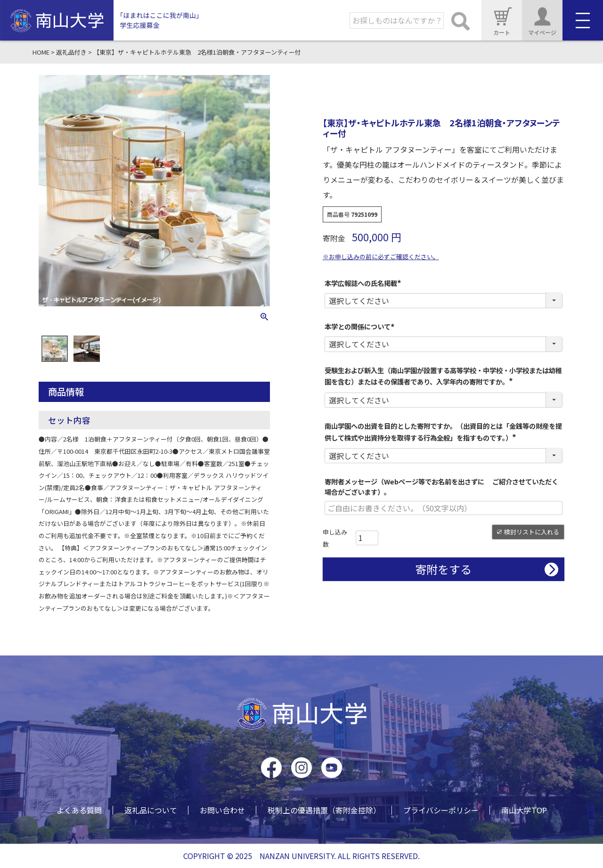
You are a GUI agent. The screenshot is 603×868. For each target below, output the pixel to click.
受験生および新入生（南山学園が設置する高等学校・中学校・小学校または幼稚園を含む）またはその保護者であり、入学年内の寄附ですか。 (443, 376)
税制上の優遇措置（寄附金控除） (324, 810)
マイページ (542, 20)
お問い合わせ (222, 810)
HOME (41, 52)
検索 (460, 20)
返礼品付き (71, 52)
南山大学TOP (524, 810)
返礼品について (151, 810)
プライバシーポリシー (441, 810)
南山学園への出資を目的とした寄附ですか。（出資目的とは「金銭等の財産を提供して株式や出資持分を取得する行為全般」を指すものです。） (443, 432)
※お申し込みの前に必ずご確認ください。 (381, 257)
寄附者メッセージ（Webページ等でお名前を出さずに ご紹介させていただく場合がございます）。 (441, 487)
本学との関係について (361, 327)
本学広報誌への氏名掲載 (364, 283)
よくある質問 (79, 810)
